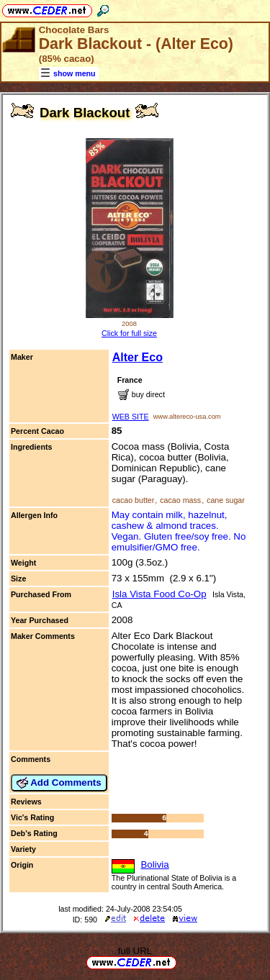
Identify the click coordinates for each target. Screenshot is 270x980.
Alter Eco (138, 357)
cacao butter (134, 500)
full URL (135, 951)
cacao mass (180, 500)
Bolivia (154, 865)
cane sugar (226, 500)
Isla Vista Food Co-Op (159, 594)
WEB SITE (131, 417)
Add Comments (59, 783)
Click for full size (129, 333)
